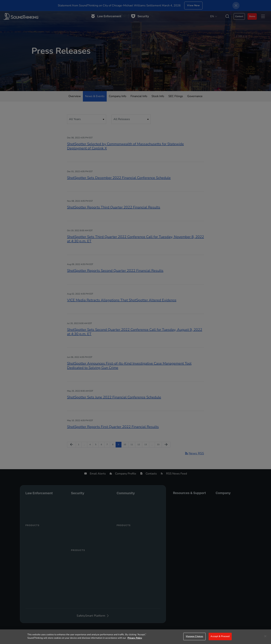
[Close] (265, 636)
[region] (135, 637)
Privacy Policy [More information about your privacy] (135, 638)
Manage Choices (194, 636)
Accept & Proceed (220, 636)
